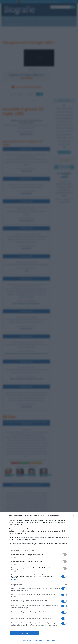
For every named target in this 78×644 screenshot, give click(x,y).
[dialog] (39, 578)
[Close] (74, 516)
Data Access (39, 640)
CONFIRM (24, 633)
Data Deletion (28, 640)
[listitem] (39, 550)
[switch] (64, 555)
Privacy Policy (50, 640)
